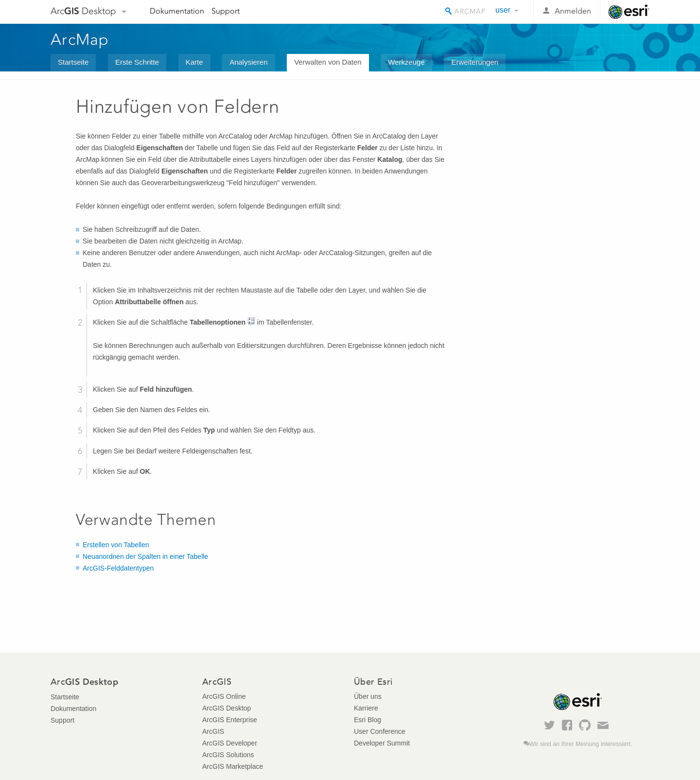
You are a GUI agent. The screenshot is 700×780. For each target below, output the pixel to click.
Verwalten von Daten (328, 62)
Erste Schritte (137, 62)
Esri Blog (367, 720)
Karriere (366, 708)
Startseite (73, 62)
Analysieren (248, 62)
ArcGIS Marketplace (233, 766)
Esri (629, 12)
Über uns (368, 696)
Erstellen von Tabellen (116, 545)
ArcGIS (213, 731)
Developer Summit (382, 743)
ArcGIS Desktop (227, 708)
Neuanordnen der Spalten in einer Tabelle (145, 556)
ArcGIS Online (224, 696)
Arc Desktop (83, 11)
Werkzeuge (406, 62)
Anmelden (573, 11)
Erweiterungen (475, 62)
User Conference (380, 731)
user (503, 10)
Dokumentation (177, 11)
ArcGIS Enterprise (230, 720)
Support (226, 11)
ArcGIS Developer (230, 743)
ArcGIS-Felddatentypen (118, 568)
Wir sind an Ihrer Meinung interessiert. (581, 744)
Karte (194, 62)
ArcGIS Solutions (228, 755)
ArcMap (80, 39)
